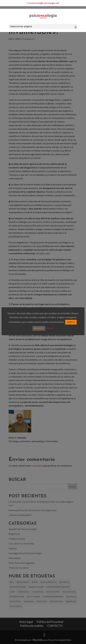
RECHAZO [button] (39, 328)
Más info (50, 328)
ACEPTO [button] (71, 322)
